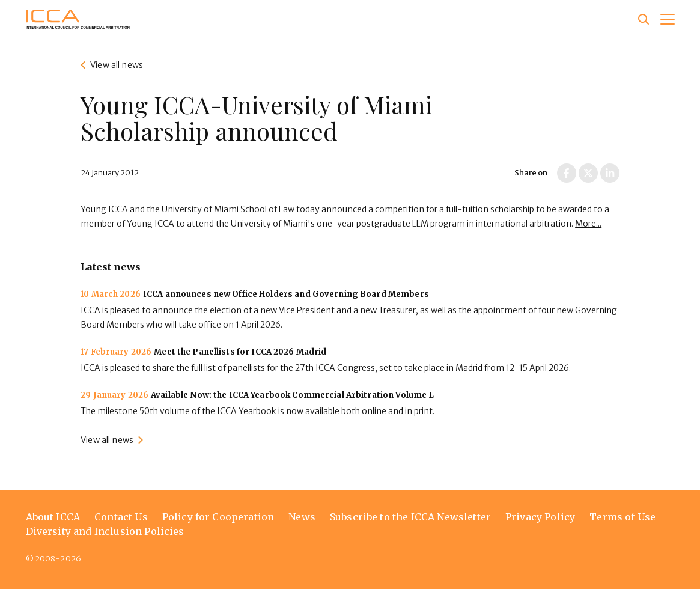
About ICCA (53, 517)
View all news (117, 65)
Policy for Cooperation (218, 517)
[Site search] (644, 19)
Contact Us (121, 517)
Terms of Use (622, 517)
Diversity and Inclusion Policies (105, 531)
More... (588, 224)
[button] (668, 19)
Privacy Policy (540, 517)
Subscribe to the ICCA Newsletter (410, 517)
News (302, 517)
